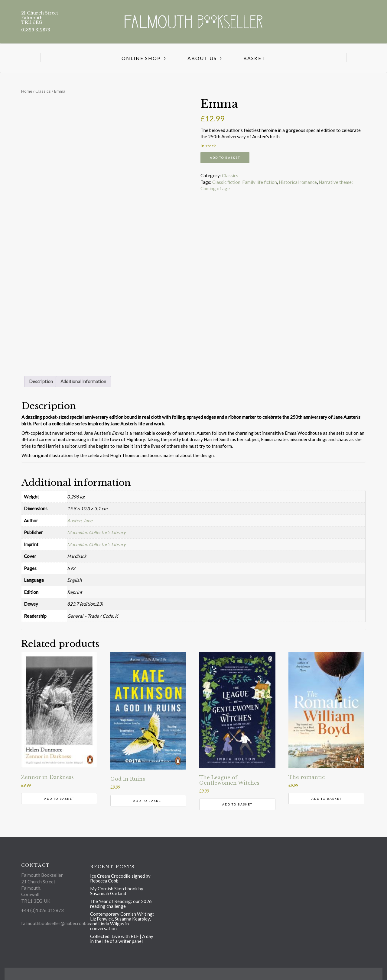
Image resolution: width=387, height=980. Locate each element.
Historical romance (298, 182)
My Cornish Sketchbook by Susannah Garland (117, 891)
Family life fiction (260, 182)
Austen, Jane (80, 520)
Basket (254, 58)
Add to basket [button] (59, 799)
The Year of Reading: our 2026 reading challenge (121, 904)
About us (202, 58)
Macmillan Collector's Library (96, 532)
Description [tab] (41, 381)
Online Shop (141, 58)
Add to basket (225, 158)
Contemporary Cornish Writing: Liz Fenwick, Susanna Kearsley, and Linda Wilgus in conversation (122, 921)
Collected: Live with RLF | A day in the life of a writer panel (122, 939)
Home (27, 91)
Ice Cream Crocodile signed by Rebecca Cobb (120, 878)
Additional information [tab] (83, 381)
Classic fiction (226, 182)
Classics (43, 91)
